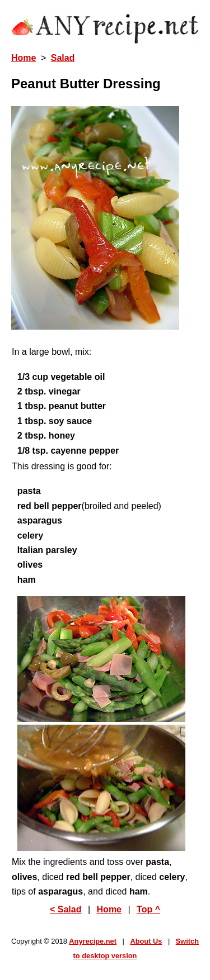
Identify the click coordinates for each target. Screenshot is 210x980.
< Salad (66, 909)
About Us (146, 941)
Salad (63, 58)
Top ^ (148, 909)
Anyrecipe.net (93, 941)
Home (24, 58)
